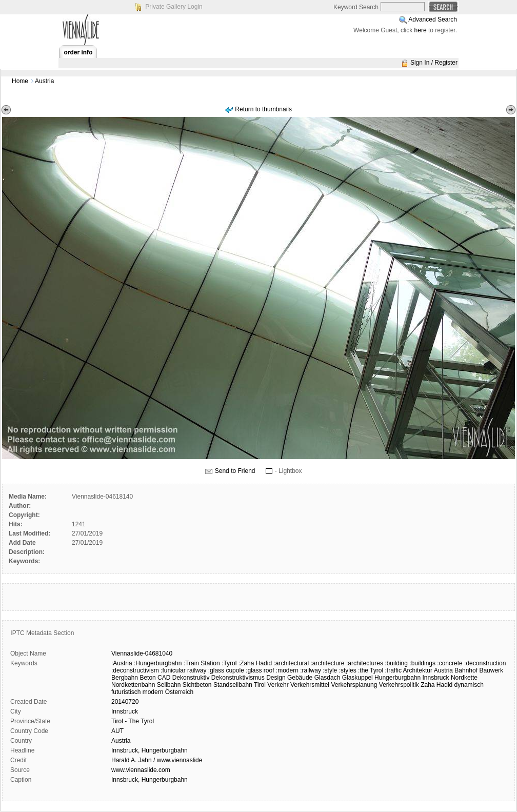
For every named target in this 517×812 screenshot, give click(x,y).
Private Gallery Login (174, 7)
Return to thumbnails (263, 109)
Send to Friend (235, 471)
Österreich (179, 692)
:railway (311, 670)
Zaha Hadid (436, 685)
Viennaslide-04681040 (142, 653)
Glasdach (327, 678)
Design (276, 678)
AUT (117, 731)
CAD (164, 678)
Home (20, 81)
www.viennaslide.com (141, 770)
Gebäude (300, 678)
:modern (287, 670)
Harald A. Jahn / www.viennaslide (157, 760)
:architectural (291, 663)
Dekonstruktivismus (238, 678)
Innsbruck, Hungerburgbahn (150, 750)
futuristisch (126, 692)
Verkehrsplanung (354, 685)
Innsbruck (436, 678)
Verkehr (278, 685)
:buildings (422, 663)
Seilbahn (169, 685)
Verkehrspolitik (399, 685)
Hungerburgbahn (397, 678)
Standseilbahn (233, 685)
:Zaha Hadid (255, 663)
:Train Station (202, 663)
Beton (147, 678)
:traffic (393, 670)
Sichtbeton (197, 685)
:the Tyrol (371, 670)
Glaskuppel (357, 678)
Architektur (418, 670)
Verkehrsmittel (310, 685)
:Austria (122, 663)
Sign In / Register (434, 63)
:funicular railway (183, 670)
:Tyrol (229, 663)
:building (396, 663)
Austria (44, 81)
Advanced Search (433, 19)
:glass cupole (226, 670)
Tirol (260, 685)
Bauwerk (491, 670)
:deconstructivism (135, 670)
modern (153, 692)
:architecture (328, 663)
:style (330, 670)
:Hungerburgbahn (158, 663)
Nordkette (464, 678)
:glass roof (260, 670)
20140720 (125, 702)
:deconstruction (485, 663)
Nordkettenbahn (133, 685)
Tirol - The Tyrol (133, 721)
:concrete (450, 663)
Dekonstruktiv (191, 678)
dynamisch (469, 685)
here (421, 30)
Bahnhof (466, 670)
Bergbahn (125, 678)
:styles (348, 670)
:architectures (365, 663)
